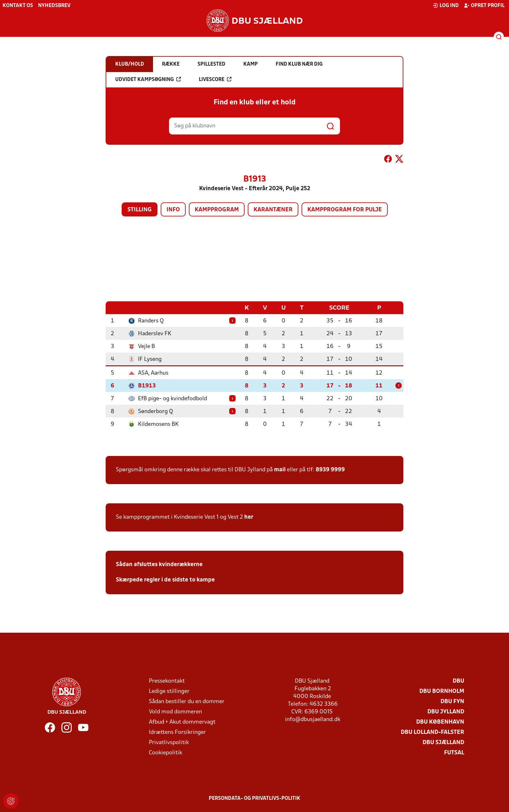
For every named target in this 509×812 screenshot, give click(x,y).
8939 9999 (330, 470)
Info (173, 210)
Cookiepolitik (166, 753)
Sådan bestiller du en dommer (187, 701)
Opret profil (484, 5)
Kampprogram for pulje (345, 210)
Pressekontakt (167, 681)
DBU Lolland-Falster (432, 732)
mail (280, 470)
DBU (458, 681)
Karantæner (273, 210)
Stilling (140, 210)
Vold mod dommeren (175, 712)
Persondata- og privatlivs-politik (254, 798)
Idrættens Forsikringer (177, 732)
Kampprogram (217, 210)
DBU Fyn (452, 701)
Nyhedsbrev (54, 6)
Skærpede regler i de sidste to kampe (165, 580)
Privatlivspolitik (169, 742)
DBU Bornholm (442, 691)
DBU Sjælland (443, 742)
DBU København (440, 722)
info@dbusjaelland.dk (313, 719)
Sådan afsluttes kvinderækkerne (159, 564)
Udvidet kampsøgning (148, 79)
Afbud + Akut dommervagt (182, 722)
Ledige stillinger (169, 691)
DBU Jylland (446, 712)
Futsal (454, 753)
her (249, 517)
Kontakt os (18, 6)
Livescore (215, 79)
